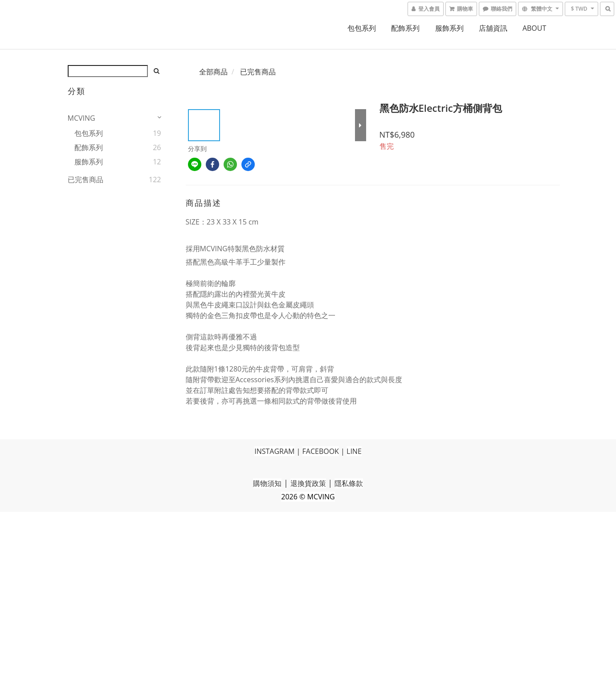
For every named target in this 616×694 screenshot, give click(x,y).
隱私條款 (349, 483)
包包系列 (362, 28)
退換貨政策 (308, 483)
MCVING (82, 118)
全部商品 (213, 72)
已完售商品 (86, 180)
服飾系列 (449, 28)
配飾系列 (405, 28)
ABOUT (534, 28)
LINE (354, 451)
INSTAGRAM (274, 451)
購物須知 (267, 483)
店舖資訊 (493, 28)
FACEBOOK (321, 451)
